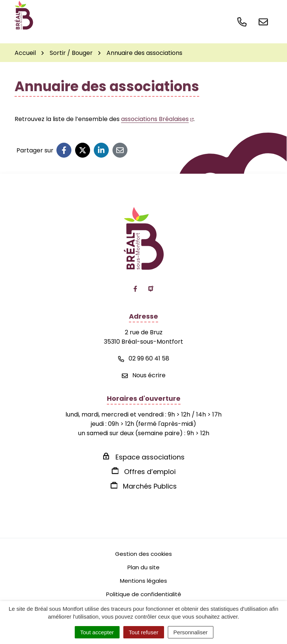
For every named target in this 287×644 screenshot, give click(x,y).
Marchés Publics (150, 486)
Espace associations (150, 457)
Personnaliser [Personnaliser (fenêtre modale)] (191, 632)
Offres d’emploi (150, 472)
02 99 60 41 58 (144, 358)
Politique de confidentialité (144, 594)
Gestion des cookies (143, 554)
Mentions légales (143, 581)
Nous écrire (144, 375)
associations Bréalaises (157, 119)
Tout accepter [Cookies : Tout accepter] (97, 632)
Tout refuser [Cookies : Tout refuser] (144, 632)
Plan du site (143, 567)
